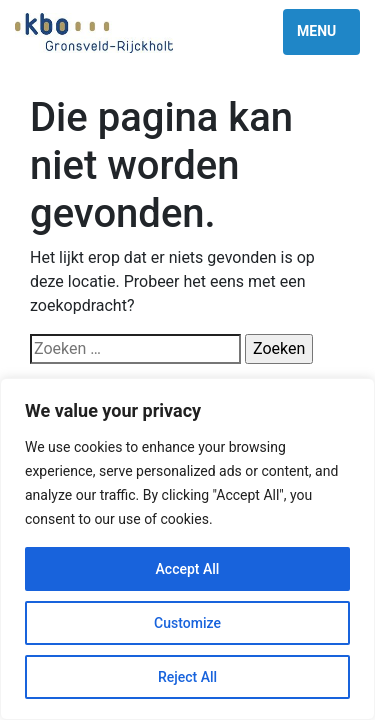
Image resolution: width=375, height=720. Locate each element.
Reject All (187, 677)
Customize (187, 623)
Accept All (188, 569)
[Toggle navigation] (321, 32)
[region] (187, 549)
